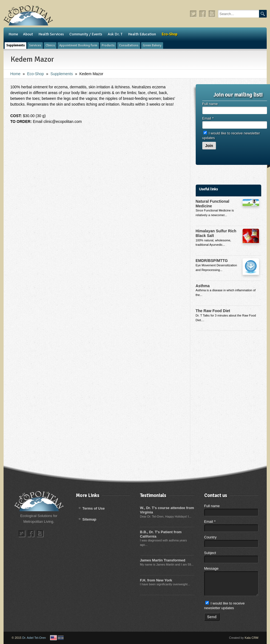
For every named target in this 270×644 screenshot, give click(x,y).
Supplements (62, 74)
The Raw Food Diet (213, 311)
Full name (210, 104)
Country (211, 537)
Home (15, 74)
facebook (203, 14)
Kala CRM (251, 638)
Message (211, 568)
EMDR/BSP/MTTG (212, 261)
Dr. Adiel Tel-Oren (34, 638)
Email (208, 118)
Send (212, 617)
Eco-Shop (35, 74)
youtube (212, 14)
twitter (194, 14)
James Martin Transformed (163, 560)
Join (209, 146)
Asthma (203, 286)
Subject (210, 553)
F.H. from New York (156, 580)
